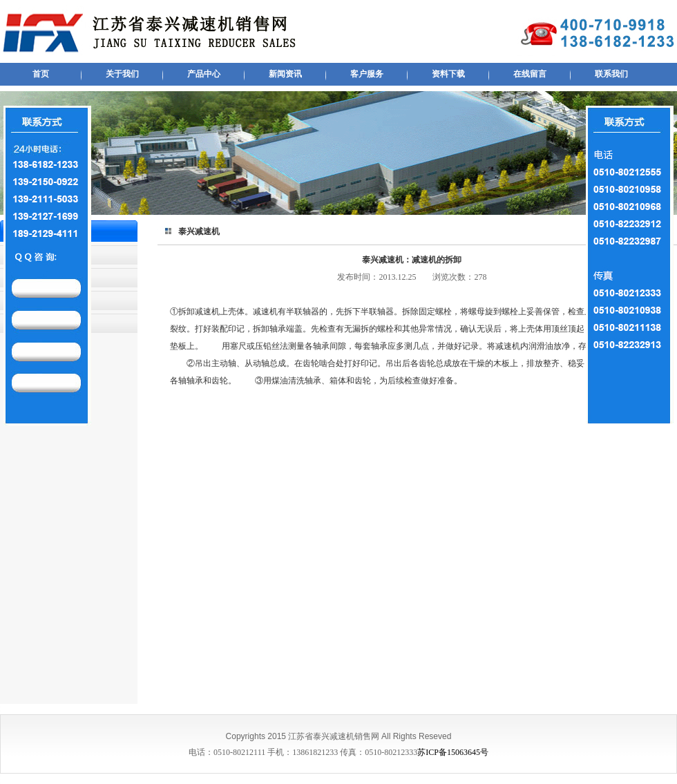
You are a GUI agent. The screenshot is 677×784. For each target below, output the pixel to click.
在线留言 (530, 74)
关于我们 (122, 74)
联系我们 (611, 74)
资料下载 (448, 74)
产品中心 (204, 74)
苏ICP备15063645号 (453, 752)
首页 (41, 74)
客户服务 (367, 74)
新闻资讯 (285, 74)
